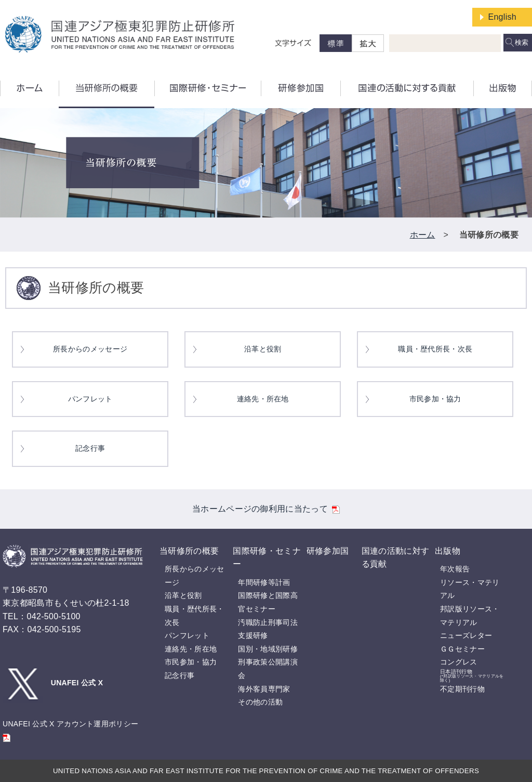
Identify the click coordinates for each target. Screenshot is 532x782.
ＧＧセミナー (462, 649)
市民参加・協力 (435, 399)
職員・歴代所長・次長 (435, 349)
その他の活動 (260, 702)
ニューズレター (466, 635)
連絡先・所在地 (263, 399)
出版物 (448, 551)
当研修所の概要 (189, 551)
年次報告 (455, 569)
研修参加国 (328, 551)
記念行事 (90, 448)
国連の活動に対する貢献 (395, 558)
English (502, 17)
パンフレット (90, 399)
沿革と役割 (263, 349)
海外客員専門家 (264, 689)
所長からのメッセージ (90, 349)
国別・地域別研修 (268, 649)
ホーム (423, 235)
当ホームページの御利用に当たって (266, 509)
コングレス (459, 662)
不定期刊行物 (462, 689)
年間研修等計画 (264, 582)
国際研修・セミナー (267, 558)
